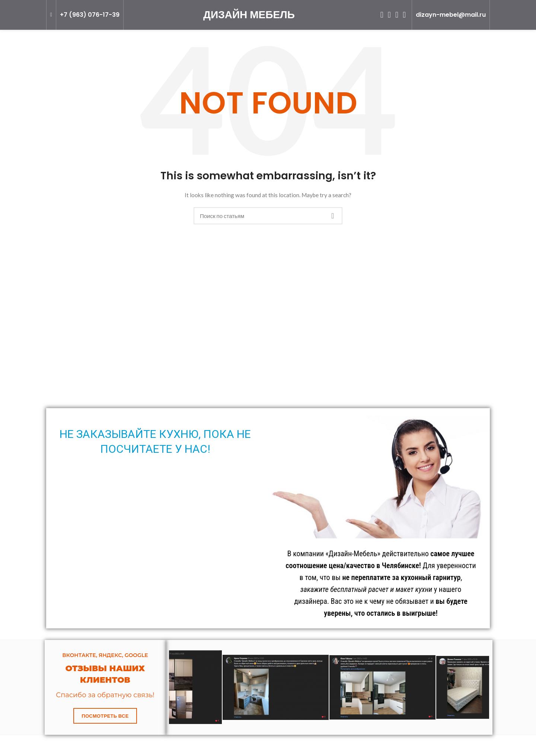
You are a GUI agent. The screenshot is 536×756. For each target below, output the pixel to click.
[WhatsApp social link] (389, 15)
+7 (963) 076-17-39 (90, 15)
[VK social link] (397, 15)
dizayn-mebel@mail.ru (451, 15)
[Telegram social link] (404, 15)
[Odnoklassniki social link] (382, 15)
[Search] (268, 216)
